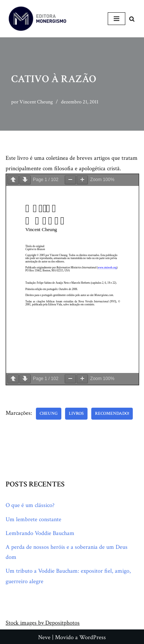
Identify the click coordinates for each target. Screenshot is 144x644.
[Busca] (132, 19)
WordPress (93, 637)
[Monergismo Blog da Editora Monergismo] (37, 19)
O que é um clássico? (30, 505)
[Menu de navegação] (117, 19)
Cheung (49, 413)
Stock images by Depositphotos (43, 623)
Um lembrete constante (33, 519)
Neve (44, 637)
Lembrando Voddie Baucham (40, 533)
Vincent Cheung (36, 102)
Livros (76, 413)
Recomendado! (112, 413)
